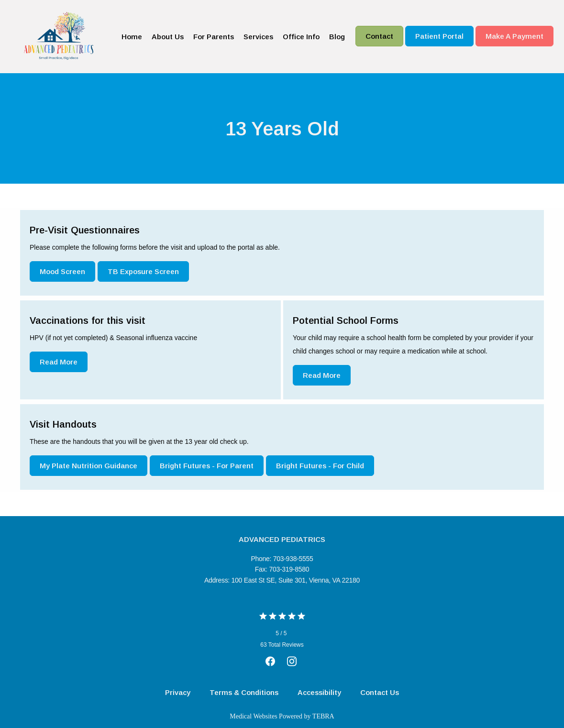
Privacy (178, 692)
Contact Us (380, 692)
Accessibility (319, 692)
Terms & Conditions (244, 692)
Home (132, 37)
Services (258, 37)
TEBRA (323, 716)
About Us (168, 37)
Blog (337, 37)
